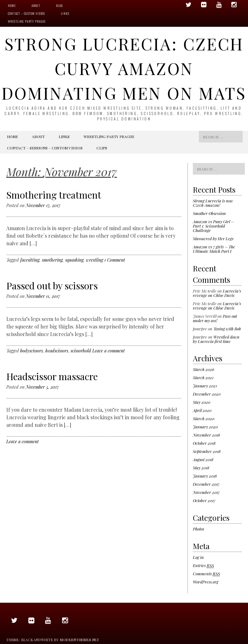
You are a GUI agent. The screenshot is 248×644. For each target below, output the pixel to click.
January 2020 (205, 427)
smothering (52, 260)
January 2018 (205, 476)
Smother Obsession (209, 213)
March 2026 (204, 369)
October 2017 (204, 500)
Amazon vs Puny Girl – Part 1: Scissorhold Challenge (213, 226)
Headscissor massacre (52, 376)
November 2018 (206, 435)
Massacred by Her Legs (213, 238)
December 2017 (206, 484)
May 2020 (202, 402)
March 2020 (204, 418)
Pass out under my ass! (215, 318)
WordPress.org (206, 582)
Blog (60, 6)
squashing (74, 260)
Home (12, 6)
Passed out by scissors (52, 286)
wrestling (95, 260)
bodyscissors (32, 351)
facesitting (30, 260)
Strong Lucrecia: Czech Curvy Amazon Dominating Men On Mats (124, 68)
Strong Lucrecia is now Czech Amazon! (213, 203)
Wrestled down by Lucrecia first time (216, 339)
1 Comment (115, 260)
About (36, 6)
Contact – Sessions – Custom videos (45, 148)
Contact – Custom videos (26, 13)
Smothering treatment (54, 195)
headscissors (57, 351)
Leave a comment (109, 351)
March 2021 (203, 377)
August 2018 (203, 459)
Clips (102, 148)
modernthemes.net (80, 640)
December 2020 (207, 394)
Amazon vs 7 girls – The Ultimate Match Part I (214, 249)
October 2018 (204, 443)
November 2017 (206, 492)
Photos (199, 529)
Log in (198, 557)
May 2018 (201, 468)
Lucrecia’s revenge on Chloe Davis (217, 293)
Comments (206, 574)
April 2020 (202, 410)
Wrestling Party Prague (27, 21)
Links (65, 13)
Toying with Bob (227, 329)
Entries (203, 566)
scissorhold (81, 351)
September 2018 (207, 451)
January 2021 (205, 386)
